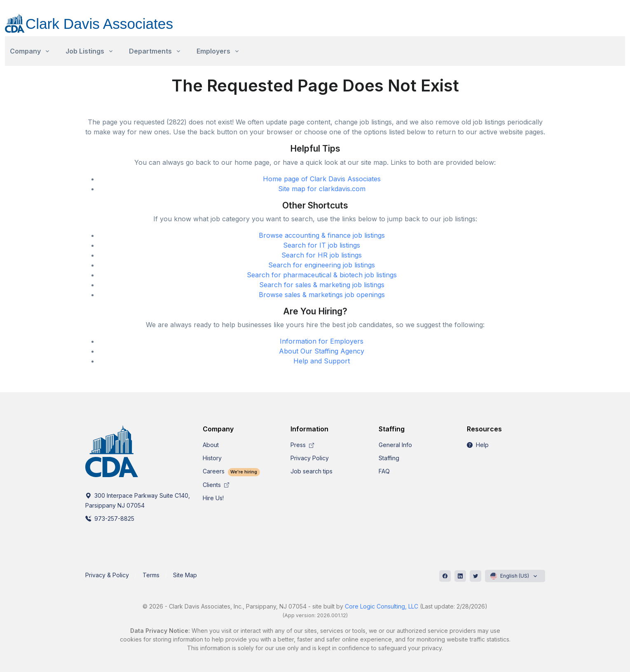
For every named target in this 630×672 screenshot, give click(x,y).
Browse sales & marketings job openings (322, 295)
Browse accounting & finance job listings (322, 235)
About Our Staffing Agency (322, 351)
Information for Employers (322, 341)
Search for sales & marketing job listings (322, 285)
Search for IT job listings (322, 245)
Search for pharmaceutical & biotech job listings (322, 275)
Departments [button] (150, 51)
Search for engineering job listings (322, 265)
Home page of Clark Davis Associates (322, 179)
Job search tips (311, 471)
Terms (151, 575)
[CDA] (97, 19)
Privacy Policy (310, 458)
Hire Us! (213, 498)
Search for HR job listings (322, 255)
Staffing (389, 458)
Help (478, 445)
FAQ (384, 471)
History (212, 458)
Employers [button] (213, 51)
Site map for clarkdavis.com (322, 189)
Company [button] (25, 51)
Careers (232, 471)
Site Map (185, 575)
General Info (395, 445)
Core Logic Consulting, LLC (382, 606)
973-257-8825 (110, 519)
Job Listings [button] (85, 51)
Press (302, 445)
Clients (216, 485)
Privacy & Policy (107, 575)
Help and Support (322, 361)
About (211, 445)
